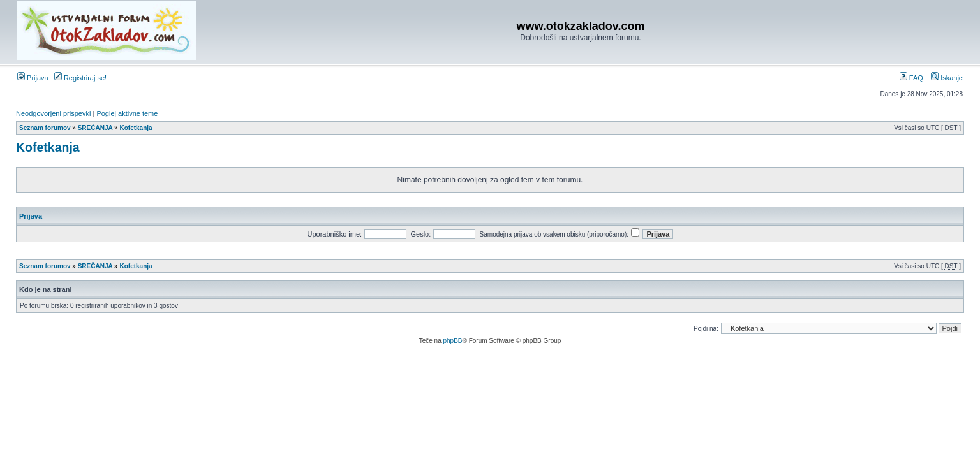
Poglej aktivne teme (127, 113)
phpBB (452, 341)
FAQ (911, 78)
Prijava (33, 78)
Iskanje (947, 78)
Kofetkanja (136, 128)
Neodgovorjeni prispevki (53, 113)
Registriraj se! (80, 78)
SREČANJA (95, 128)
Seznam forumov (45, 128)
